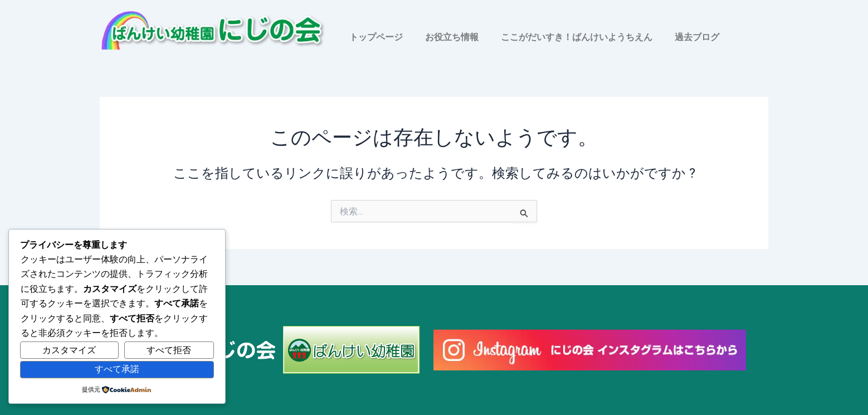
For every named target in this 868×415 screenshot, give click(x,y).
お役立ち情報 (452, 37)
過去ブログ (697, 37)
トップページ (376, 37)
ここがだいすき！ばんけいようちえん (577, 37)
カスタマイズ (69, 350)
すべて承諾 (117, 369)
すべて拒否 (169, 350)
